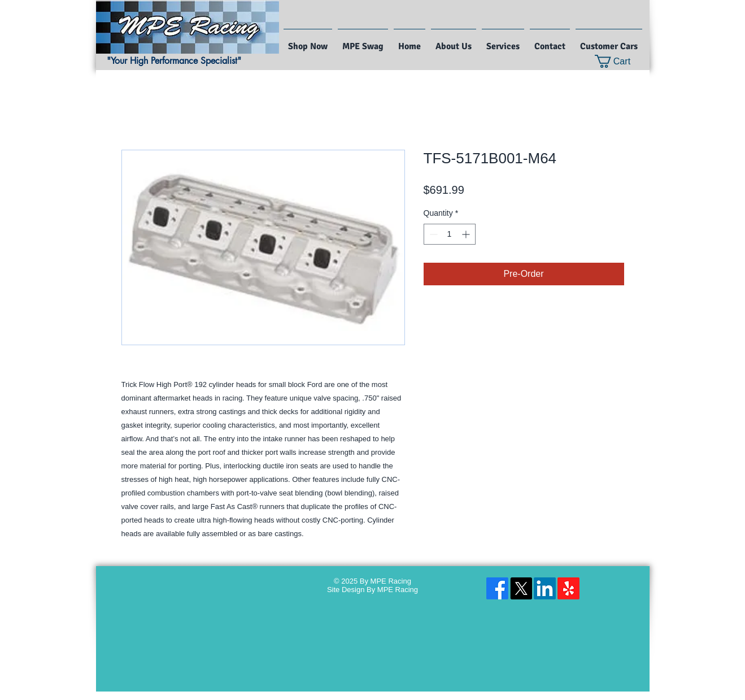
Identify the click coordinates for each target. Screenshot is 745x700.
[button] (620, 61)
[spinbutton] (450, 234)
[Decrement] (432, 234)
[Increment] (467, 234)
